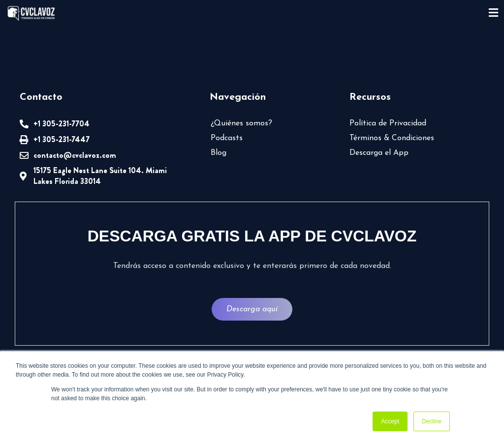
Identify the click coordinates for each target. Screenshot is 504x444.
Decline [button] (432, 421)
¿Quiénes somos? (241, 123)
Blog (219, 153)
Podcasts (227, 138)
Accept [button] (390, 421)
